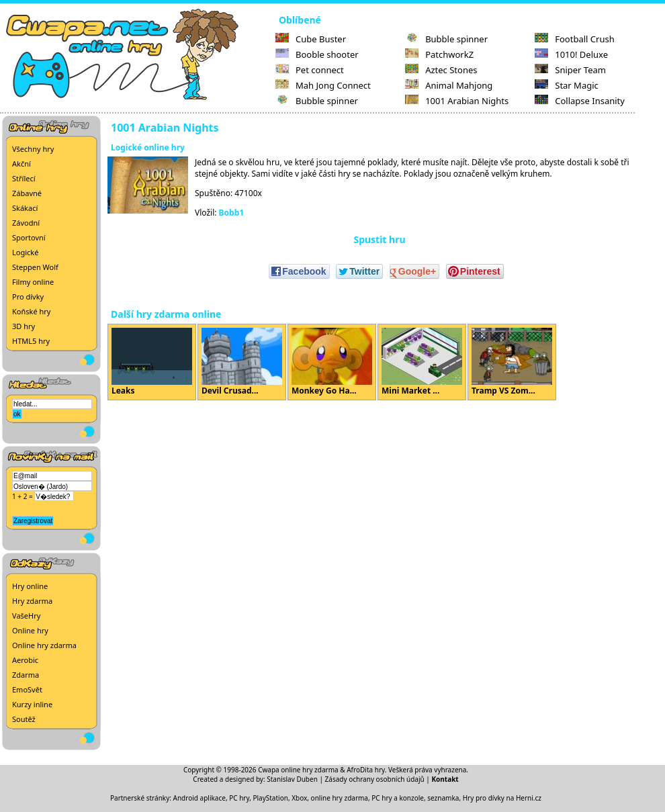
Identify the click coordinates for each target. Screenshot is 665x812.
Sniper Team (570, 70)
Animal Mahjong (449, 85)
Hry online (30, 586)
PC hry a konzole (398, 798)
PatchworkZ (439, 54)
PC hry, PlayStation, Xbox (268, 798)
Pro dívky (28, 297)
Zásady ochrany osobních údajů (375, 779)
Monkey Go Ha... (332, 362)
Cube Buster (311, 39)
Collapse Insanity (580, 101)
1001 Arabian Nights (457, 101)
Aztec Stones (441, 70)
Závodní (26, 223)
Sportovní (29, 237)
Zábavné (27, 193)
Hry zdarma (32, 601)
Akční (21, 164)
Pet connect (310, 70)
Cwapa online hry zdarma (298, 770)
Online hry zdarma (44, 645)
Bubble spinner (317, 101)
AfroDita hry (366, 770)
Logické (25, 252)
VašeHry (26, 616)
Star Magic (567, 85)
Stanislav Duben (292, 779)
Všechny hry (33, 149)
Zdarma (26, 675)
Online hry (30, 630)
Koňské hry (31, 311)
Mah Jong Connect (323, 85)
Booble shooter (317, 54)
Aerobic (25, 660)
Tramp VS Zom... (512, 362)
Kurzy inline (32, 704)
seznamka (443, 798)
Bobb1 (232, 213)
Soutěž (24, 719)
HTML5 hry (31, 341)
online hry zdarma (340, 798)
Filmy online (33, 282)
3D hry (24, 326)
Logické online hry (148, 147)
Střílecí (24, 178)
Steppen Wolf (35, 267)
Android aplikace (199, 798)
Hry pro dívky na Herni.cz (502, 798)
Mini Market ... (422, 362)
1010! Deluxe (571, 54)
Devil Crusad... (242, 362)
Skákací (25, 208)
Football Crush (574, 39)
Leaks (152, 362)
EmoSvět (27, 689)
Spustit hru (379, 239)
